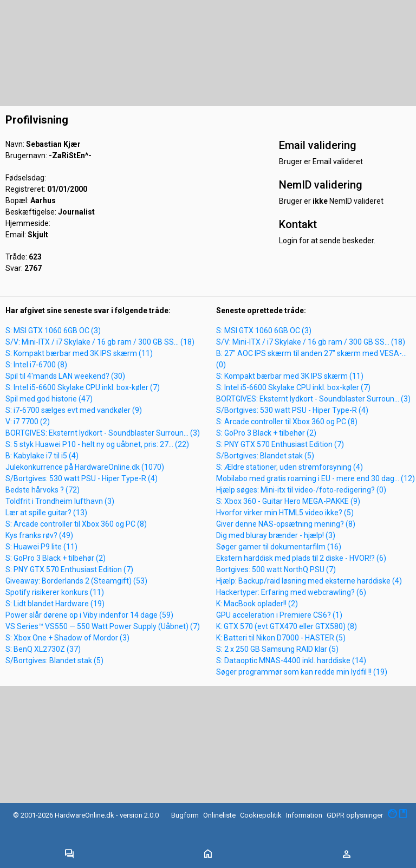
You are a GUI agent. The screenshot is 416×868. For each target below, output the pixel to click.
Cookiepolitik (261, 815)
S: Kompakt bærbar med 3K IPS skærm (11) (79, 353)
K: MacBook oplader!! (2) (257, 604)
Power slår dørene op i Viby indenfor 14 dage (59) (89, 615)
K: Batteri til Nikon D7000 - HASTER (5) (281, 638)
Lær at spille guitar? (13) (46, 513)
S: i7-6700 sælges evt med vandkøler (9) (74, 410)
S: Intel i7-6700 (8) (36, 365)
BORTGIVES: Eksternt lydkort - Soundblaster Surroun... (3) (103, 433)
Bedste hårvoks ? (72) (43, 490)
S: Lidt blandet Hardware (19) (55, 604)
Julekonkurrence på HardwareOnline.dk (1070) (85, 467)
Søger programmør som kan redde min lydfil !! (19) (302, 672)
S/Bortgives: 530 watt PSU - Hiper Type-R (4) (82, 478)
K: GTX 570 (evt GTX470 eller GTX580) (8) (287, 626)
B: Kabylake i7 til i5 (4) (42, 456)
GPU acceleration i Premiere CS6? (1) (279, 615)
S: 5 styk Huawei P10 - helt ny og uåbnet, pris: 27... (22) (97, 444)
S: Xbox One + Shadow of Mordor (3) (67, 638)
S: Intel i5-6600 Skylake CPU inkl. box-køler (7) (83, 387)
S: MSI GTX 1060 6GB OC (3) (53, 331)
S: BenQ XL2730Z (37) (43, 649)
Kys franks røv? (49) (39, 535)
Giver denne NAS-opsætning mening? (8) (286, 524)
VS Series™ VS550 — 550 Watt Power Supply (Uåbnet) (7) (103, 626)
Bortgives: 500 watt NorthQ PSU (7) (276, 569)
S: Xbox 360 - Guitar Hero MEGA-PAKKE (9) (288, 501)
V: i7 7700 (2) (28, 422)
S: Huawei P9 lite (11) (41, 547)
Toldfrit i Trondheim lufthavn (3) (60, 501)
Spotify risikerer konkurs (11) (55, 592)
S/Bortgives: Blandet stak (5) (54, 660)
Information (304, 815)
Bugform (185, 815)
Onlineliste (219, 815)
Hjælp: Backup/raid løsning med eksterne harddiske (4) (309, 581)
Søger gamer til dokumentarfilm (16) (279, 547)
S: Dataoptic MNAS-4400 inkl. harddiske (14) (291, 660)
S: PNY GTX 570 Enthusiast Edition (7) (69, 569)
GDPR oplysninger (355, 815)
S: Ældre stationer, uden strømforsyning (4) (290, 467)
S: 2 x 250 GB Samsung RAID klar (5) (277, 649)
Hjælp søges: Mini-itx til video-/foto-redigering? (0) (301, 490)
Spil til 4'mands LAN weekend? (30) (65, 376)
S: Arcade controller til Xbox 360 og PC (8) (76, 524)
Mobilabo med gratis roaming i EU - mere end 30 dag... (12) (316, 478)
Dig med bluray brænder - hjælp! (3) (276, 535)
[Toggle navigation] (69, 854)
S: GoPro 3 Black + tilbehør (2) (56, 558)
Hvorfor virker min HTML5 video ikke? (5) (285, 513)
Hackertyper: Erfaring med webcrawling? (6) (291, 592)
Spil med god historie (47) (49, 399)
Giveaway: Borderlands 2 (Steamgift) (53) (76, 581)
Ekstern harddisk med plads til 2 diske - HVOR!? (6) (301, 558)
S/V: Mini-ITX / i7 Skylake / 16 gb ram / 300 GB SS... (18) (100, 342)
